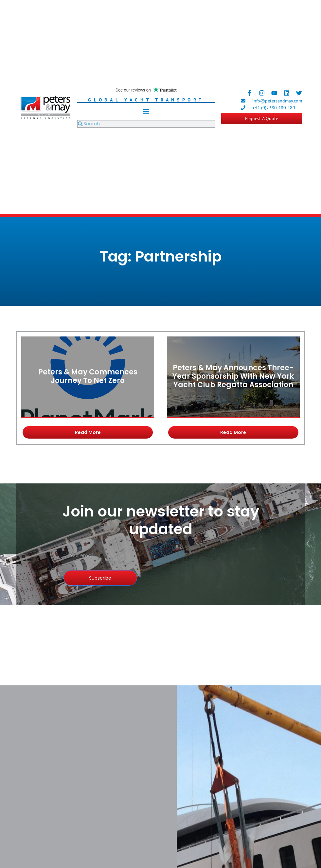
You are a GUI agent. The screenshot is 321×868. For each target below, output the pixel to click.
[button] (146, 111)
